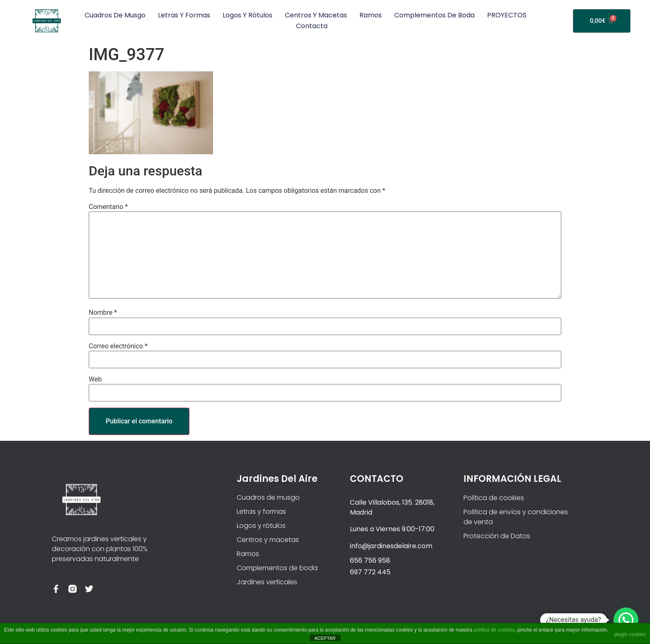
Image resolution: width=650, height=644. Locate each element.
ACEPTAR (325, 638)
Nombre (103, 313)
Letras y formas (184, 15)
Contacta (312, 26)
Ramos (371, 15)
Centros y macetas (316, 15)
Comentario (108, 207)
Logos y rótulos (247, 15)
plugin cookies (630, 634)
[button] (626, 620)
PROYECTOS (507, 15)
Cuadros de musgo (115, 15)
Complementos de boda (434, 15)
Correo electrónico (118, 346)
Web (95, 379)
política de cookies (494, 630)
